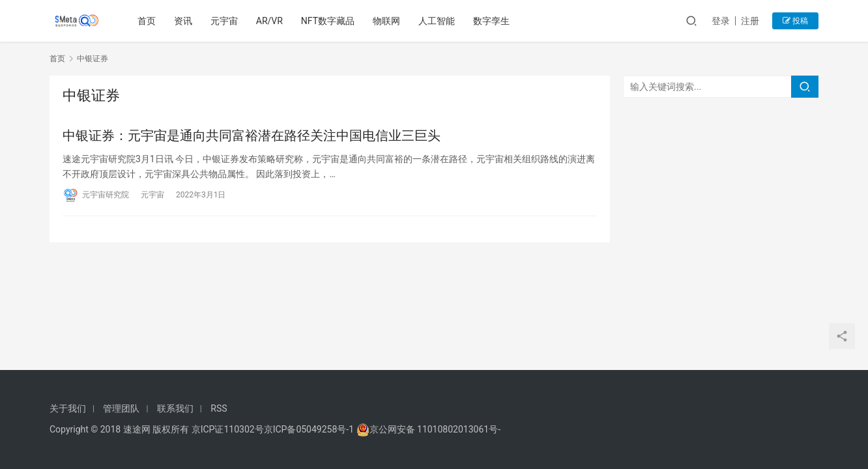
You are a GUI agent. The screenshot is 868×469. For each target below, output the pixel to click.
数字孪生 (491, 21)
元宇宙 (224, 21)
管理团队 (121, 408)
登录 (721, 21)
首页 (147, 21)
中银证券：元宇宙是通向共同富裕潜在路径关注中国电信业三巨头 (252, 135)
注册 (750, 21)
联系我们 (175, 408)
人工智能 (437, 21)
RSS (219, 408)
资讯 (183, 21)
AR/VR (269, 21)
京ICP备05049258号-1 (310, 429)
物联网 (386, 21)
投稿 (795, 21)
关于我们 (68, 408)
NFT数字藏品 (328, 21)
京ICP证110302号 (228, 429)
